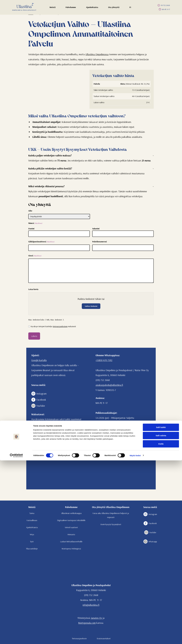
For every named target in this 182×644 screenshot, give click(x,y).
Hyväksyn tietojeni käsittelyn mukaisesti (53, 326)
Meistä (54, 8)
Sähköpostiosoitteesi (41, 242)
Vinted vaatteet (71, 527)
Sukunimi (96, 229)
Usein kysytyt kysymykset (111, 524)
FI (133, 8)
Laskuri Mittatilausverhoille (71, 541)
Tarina (32, 513)
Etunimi (31, 229)
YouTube (38, 406)
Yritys (32, 534)
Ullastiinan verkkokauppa (71, 513)
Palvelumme (71, 8)
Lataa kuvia (33, 289)
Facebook (39, 400)
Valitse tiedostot (91, 306)
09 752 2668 (163, 5)
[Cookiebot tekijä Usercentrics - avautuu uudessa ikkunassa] (16, 639)
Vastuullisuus (32, 520)
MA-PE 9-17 (164, 9)
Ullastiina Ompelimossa (97, 54)
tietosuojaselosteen (60, 326)
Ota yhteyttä (114, 8)
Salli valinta (161, 619)
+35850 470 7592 (104, 360)
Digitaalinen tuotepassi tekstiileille (71, 520)
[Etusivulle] (24, 7)
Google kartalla (39, 360)
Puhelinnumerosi (100, 242)
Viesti (35, 256)
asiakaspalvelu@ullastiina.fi (109, 385)
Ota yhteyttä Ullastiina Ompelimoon (111, 507)
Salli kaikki (161, 611)
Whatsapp (150, 541)
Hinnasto (71, 534)
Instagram (39, 394)
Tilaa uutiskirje (32, 549)
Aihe (30, 211)
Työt (32, 541)
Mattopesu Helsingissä (71, 549)
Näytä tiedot (135, 639)
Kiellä (161, 627)
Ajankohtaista (92, 8)
